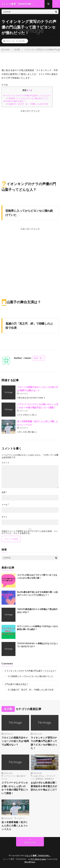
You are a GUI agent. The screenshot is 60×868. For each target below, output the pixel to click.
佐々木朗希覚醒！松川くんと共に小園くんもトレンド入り (15, 826)
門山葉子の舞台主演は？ (14, 101)
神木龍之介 (49, 779)
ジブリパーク (10, 776)
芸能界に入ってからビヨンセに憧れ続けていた (27, 98)
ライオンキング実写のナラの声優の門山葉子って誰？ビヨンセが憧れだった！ (44, 743)
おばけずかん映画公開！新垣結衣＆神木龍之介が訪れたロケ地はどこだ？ (44, 786)
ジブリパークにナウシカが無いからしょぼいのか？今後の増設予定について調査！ (15, 788)
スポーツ (21, 818)
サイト (5, 517)
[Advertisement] (30, 143)
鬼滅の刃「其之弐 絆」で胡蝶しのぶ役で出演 (27, 104)
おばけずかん (39, 776)
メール (5, 505)
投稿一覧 (38, 358)
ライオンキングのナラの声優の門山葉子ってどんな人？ (27, 96)
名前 (4, 492)
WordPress (30, 862)
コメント (6, 463)
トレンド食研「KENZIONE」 (38, 855)
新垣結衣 (40, 779)
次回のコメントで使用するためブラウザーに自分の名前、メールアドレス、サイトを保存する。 (30, 532)
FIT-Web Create (38, 859)
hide (29, 90)
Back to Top (30, 842)
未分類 (22, 41)
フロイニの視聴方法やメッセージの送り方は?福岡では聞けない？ (15, 741)
